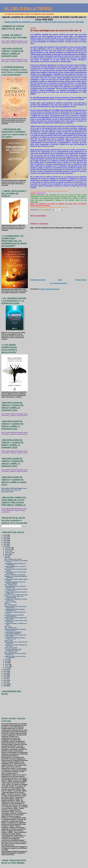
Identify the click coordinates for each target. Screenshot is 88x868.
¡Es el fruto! (8, 626)
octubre (7, 551)
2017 (5, 671)
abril (6, 663)
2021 (5, 542)
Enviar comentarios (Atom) (50, 289)
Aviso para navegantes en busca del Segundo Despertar (15, 583)
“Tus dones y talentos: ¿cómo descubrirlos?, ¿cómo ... (13, 650)
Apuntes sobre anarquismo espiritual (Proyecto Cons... (15, 630)
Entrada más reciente (38, 280)
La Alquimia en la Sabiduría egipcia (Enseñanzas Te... (15, 610)
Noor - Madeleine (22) (11, 605)
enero (7, 668)
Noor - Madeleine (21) (11, 628)
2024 (5, 537)
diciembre (8, 548)
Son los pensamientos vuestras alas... (15, 575)
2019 (5, 546)
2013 (5, 679)
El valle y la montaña (10, 602)
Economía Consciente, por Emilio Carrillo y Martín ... (14, 616)
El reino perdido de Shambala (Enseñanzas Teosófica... (13, 633)
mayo (7, 661)
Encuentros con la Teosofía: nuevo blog (16, 595)
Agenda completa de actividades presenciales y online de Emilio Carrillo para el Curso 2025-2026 (44, 22)
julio (6, 556)
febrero (7, 666)
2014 (5, 677)
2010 (5, 684)
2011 (5, 682)
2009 (5, 686)
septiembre (8, 553)
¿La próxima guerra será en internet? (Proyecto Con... (15, 587)
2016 (5, 673)
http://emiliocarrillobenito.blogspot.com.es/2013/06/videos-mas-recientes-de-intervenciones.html (14, 490)
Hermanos (8, 558)
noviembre (8, 549)
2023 (5, 539)
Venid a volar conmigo (11, 648)
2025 (5, 535)
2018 (5, 669)
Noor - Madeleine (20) (11, 652)
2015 (5, 675)
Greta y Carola (9, 641)
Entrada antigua (81, 280)
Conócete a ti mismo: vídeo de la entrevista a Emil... (14, 597)
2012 (5, 680)
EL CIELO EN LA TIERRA (28, 9)
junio (7, 659)
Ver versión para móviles (58, 283)
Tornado (7, 604)
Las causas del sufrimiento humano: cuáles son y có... (15, 638)
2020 (5, 544)
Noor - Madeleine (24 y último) (13, 559)
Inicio (60, 280)
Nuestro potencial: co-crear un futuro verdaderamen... (15, 657)
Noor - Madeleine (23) (11, 585)
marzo (7, 664)
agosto (7, 554)
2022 (5, 540)
